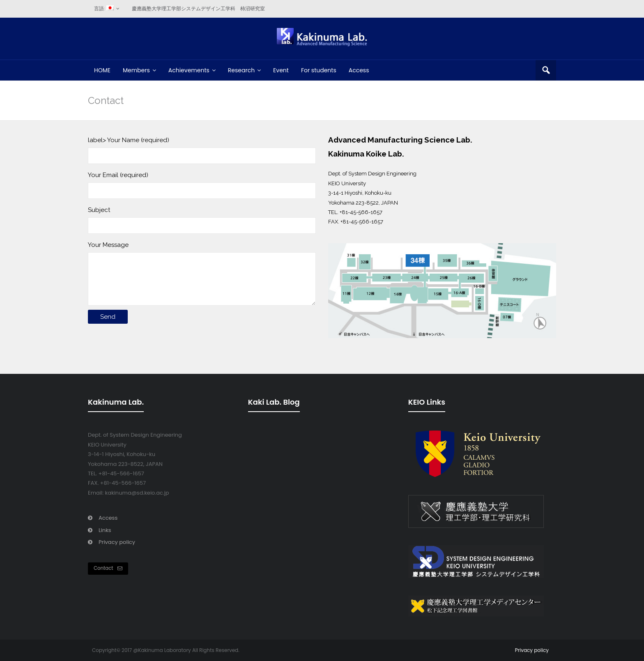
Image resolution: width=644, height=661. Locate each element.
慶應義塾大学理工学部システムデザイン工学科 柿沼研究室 (198, 9)
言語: (104, 8)
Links (105, 530)
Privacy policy (117, 542)
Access (108, 518)
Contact (108, 568)
